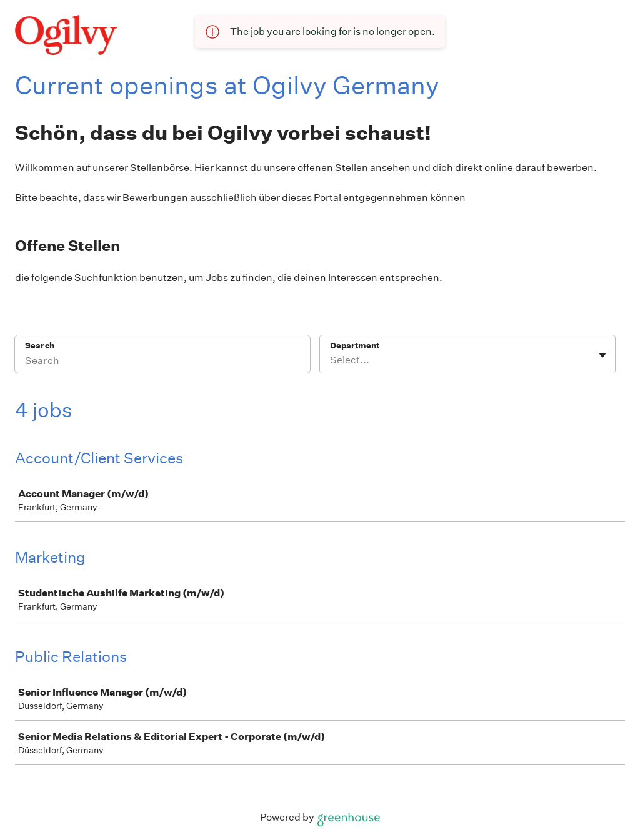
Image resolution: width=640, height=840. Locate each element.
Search (40, 346)
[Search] (162, 362)
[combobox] (331, 360)
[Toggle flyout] (602, 355)
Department (355, 346)
